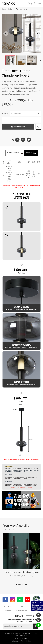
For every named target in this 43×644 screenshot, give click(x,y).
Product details (13, 152)
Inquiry (35, 607)
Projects (29, 152)
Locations (8, 607)
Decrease (4, 120)
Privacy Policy (26, 641)
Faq (22, 607)
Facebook (17, 140)
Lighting (11, 9)
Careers (8, 611)
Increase (39, 120)
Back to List (22, 585)
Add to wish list (38, 127)
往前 (6, 530)
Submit (36, 626)
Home (4, 9)
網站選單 (40, 3)
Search (35, 3)
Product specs (25, 114)
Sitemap (15, 641)
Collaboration (21, 611)
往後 (13, 530)
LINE (23, 140)
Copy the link (29, 139)
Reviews (35, 611)
